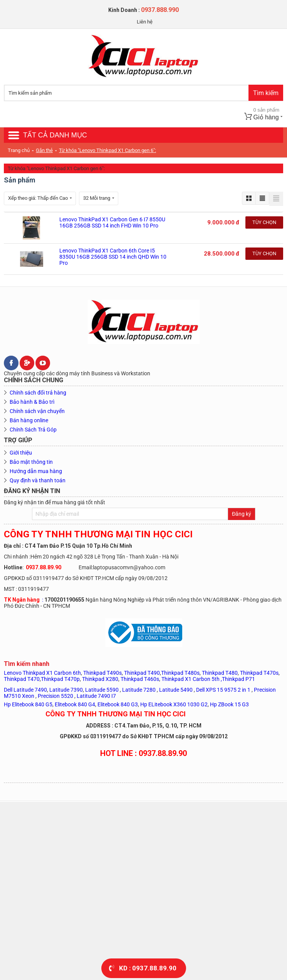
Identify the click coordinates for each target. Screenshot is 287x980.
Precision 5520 (56, 696)
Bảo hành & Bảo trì (32, 402)
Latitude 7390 (66, 690)
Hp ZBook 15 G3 (229, 704)
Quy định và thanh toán (38, 480)
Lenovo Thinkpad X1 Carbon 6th (42, 673)
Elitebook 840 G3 (118, 704)
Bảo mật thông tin (31, 462)
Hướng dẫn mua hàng (36, 471)
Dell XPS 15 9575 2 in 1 (223, 690)
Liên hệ (145, 22)
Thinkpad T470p (60, 679)
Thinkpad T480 (220, 673)
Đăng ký (242, 514)
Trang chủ (19, 150)
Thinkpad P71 (238, 679)
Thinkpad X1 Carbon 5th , (192, 679)
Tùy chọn (264, 222)
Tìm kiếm (266, 93)
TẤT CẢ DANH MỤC (55, 135)
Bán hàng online (29, 420)
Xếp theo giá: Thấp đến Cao (40, 198)
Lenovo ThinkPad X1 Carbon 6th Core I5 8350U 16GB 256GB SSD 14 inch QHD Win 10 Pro (113, 257)
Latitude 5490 (176, 690)
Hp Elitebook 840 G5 (28, 704)
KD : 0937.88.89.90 (148, 968)
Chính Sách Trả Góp (33, 430)
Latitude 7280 (139, 690)
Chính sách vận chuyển (37, 411)
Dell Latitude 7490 (25, 690)
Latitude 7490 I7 (96, 696)
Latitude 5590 (102, 690)
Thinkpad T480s (180, 673)
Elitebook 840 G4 (75, 704)
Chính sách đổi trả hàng (38, 393)
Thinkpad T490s (102, 673)
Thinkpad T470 (22, 679)
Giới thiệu (21, 453)
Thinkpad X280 (100, 679)
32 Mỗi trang (99, 198)
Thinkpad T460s (140, 679)
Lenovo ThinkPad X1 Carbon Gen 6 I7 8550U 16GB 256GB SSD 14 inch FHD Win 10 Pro (112, 222)
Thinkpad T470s (259, 673)
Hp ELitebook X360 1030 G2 (174, 704)
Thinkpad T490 (142, 673)
